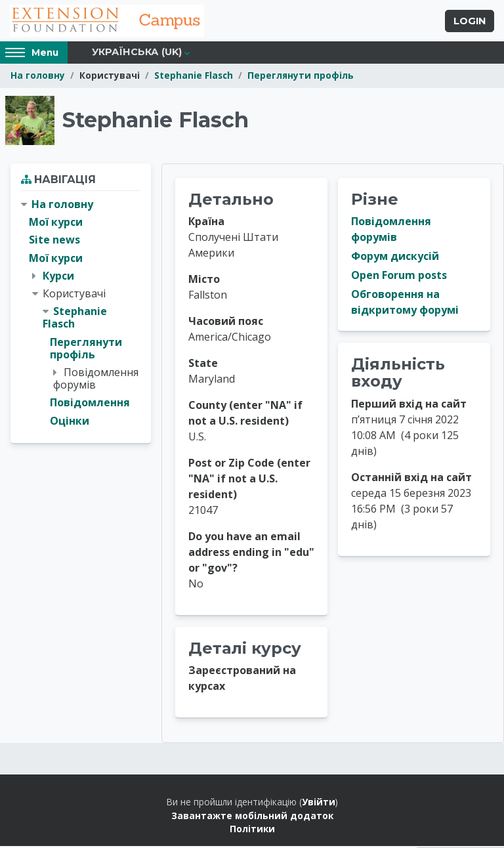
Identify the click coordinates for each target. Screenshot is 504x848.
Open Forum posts (399, 277)
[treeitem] (81, 315)
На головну (38, 77)
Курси (58, 277)
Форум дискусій (395, 258)
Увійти (319, 804)
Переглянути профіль (301, 77)
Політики (252, 831)
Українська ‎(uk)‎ (137, 54)
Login (470, 22)
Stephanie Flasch (194, 77)
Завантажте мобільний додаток (252, 817)
